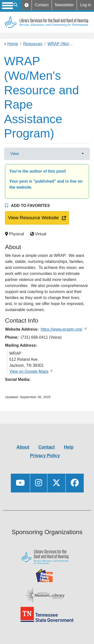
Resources (33, 44)
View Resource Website (33, 217)
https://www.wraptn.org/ (61, 329)
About (23, 447)
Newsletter (64, 5)
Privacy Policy (45, 456)
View (15, 154)
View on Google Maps (29, 371)
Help (27, 5)
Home (13, 44)
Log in (85, 5)
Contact (42, 5)
